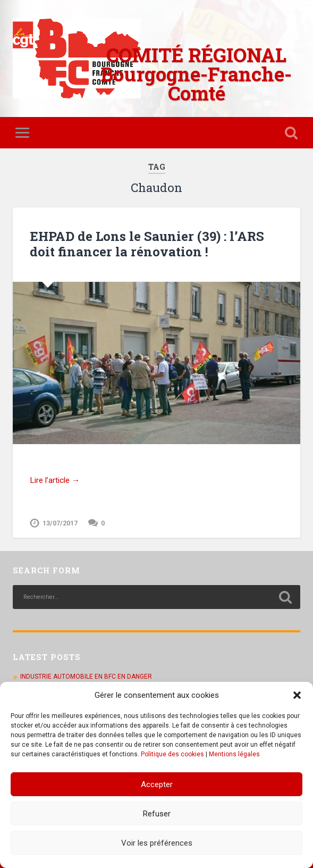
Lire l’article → (55, 480)
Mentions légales (234, 754)
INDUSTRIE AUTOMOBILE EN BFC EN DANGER (86, 677)
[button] (297, 695)
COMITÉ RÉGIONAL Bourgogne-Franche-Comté (196, 74)
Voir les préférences (157, 843)
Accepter (157, 784)
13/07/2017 (60, 523)
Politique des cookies (172, 754)
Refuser (157, 814)
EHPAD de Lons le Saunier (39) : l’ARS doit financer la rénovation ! (147, 244)
